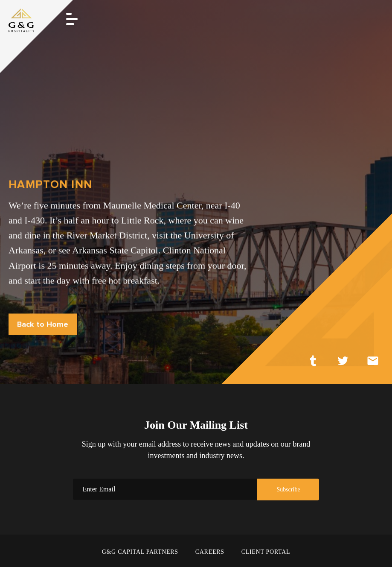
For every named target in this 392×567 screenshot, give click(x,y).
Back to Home (43, 324)
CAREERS (210, 552)
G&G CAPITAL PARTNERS (140, 552)
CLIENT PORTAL (266, 552)
